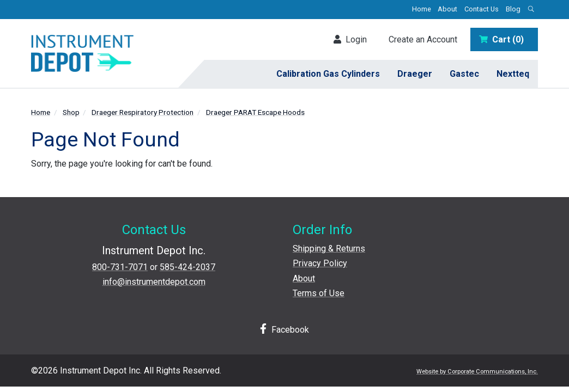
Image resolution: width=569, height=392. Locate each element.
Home (422, 9)
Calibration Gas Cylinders (328, 74)
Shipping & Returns (329, 249)
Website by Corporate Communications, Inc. (477, 372)
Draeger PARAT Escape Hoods (255, 112)
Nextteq (513, 74)
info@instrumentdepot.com (154, 282)
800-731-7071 (120, 267)
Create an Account (423, 39)
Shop (71, 112)
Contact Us (482, 9)
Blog (513, 9)
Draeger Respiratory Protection (143, 112)
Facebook (284, 329)
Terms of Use (319, 293)
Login (350, 39)
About (447, 9)
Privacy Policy (320, 263)
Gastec (464, 74)
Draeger (415, 74)
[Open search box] (531, 10)
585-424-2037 (187, 267)
